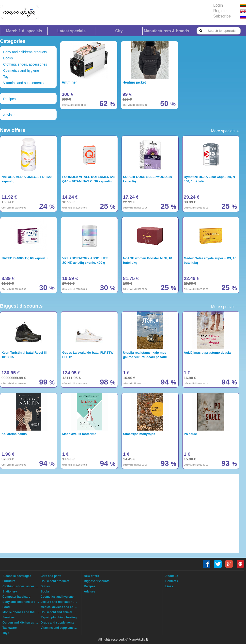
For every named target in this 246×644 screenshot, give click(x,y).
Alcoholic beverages (17, 576)
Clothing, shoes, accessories (25, 64)
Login (218, 5)
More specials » (225, 131)
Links (169, 586)
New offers (91, 576)
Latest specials (71, 31)
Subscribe (222, 16)
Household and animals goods (62, 612)
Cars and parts (51, 576)
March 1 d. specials (24, 31)
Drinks (45, 586)
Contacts (172, 581)
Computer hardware (16, 597)
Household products (55, 581)
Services (8, 617)
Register (221, 11)
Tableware (10, 628)
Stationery (10, 592)
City (119, 31)
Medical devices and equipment (63, 607)
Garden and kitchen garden (22, 623)
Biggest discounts (97, 581)
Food (6, 607)
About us (172, 576)
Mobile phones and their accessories (28, 612)
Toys (7, 77)
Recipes (9, 99)
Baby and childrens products (25, 52)
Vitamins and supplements (23, 83)
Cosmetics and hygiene (21, 70)
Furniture (9, 581)
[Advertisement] (105, 513)
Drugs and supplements (57, 623)
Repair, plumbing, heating (59, 617)
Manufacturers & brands (166, 31)
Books (8, 58)
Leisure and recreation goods (61, 602)
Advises (9, 115)
